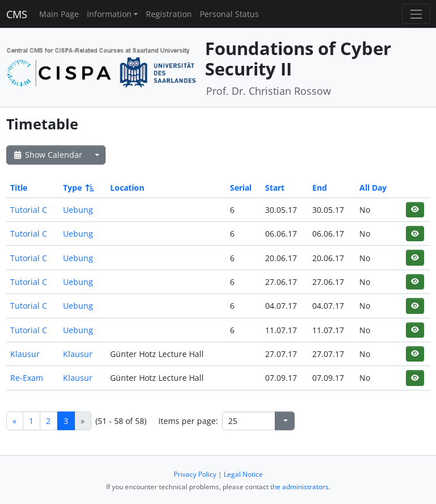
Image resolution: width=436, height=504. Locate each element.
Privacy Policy (195, 474)
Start (275, 188)
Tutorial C (29, 210)
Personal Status (229, 14)
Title (19, 188)
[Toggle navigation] (416, 14)
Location (127, 188)
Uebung (78, 210)
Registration (169, 14)
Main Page (59, 14)
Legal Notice (243, 474)
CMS (17, 14)
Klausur (25, 354)
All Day (373, 188)
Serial (241, 188)
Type (78, 188)
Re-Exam (27, 378)
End (320, 188)
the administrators (299, 487)
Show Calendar (47, 155)
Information (109, 14)
